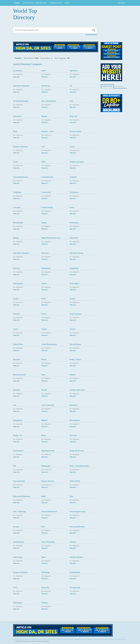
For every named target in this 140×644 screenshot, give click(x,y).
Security (16, 527)
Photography (46, 466)
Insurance (17, 390)
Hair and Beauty (75, 344)
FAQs (67, 3)
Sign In (121, 3)
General (72, 329)
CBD (43, 162)
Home (17, 3)
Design (44, 223)
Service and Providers (77, 527)
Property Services (48, 481)
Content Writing (47, 207)
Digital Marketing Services (51, 238)
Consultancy (74, 192)
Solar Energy (18, 557)
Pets (15, 466)
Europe (16, 299)
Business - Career (48, 131)
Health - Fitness (75, 359)
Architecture (46, 86)
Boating (44, 116)
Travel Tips (45, 588)
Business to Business (20, 147)
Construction (46, 192)
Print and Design (19, 481)
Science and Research (49, 512)
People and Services (77, 451)
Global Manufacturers (49, 344)
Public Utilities (75, 481)
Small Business (19, 542)
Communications (47, 177)
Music (44, 435)
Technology (46, 572)
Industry (73, 375)
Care (43, 147)
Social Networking (48, 542)
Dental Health (18, 223)
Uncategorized (75, 588)
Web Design (17, 603)
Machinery (73, 405)
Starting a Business (76, 557)
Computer (73, 177)
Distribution (74, 238)
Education (45, 253)
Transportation (75, 572)
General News (18, 344)
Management (18, 420)
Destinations (74, 223)
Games (16, 329)
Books (15, 131)
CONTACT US (56, 3)
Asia (71, 101)
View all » (16, 77)
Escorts (44, 283)
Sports (44, 557)
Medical (44, 420)
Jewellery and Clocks (77, 390)
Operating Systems (48, 451)
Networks (73, 435)
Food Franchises (75, 314)
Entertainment (18, 283)
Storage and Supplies (21, 572)
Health (44, 359)
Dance (72, 207)
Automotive (17, 116)
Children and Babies (77, 162)
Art (71, 86)
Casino (16, 162)
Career (72, 147)
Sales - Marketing (19, 512)
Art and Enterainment (21, 101)
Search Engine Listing (77, 512)
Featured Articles (107, 86)
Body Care (73, 116)
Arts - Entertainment (49, 101)
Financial (16, 314)
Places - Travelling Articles (79, 466)
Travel (15, 588)
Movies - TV (18, 435)
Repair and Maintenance (22, 496)
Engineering (74, 268)
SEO (43, 527)
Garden (44, 329)
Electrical (16, 268)
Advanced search (91, 34)
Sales (72, 496)
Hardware (17, 359)
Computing (17, 192)
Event (43, 299)
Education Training (76, 253)
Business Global (75, 131)
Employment (46, 268)
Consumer (17, 207)
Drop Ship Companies (21, 253)
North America (18, 451)
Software (73, 542)
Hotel (43, 375)
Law (15, 405)
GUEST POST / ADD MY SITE (35, 3)
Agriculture (74, 71)
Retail (44, 496)
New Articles (119, 86)
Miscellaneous (75, 420)
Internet (44, 390)
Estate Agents (74, 283)
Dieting (16, 238)
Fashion (72, 299)
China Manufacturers (21, 177)
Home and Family (19, 375)
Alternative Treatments (21, 86)
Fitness (44, 314)
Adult (43, 71)
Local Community (48, 405)
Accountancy (18, 71)
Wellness (45, 603)
